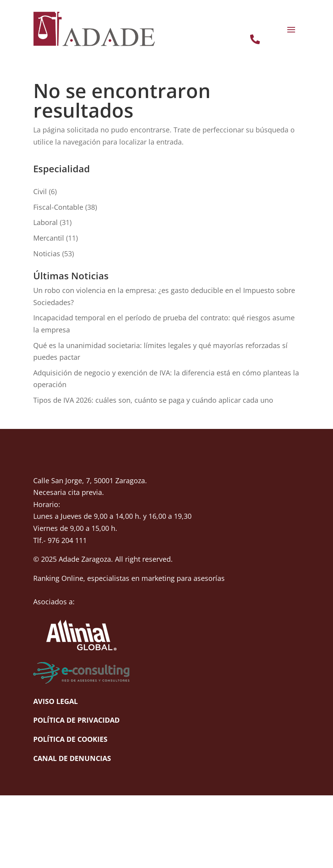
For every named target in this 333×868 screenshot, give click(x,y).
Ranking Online (58, 578)
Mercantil (49, 238)
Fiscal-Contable (58, 207)
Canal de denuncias (72, 758)
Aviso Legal (55, 701)
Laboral (46, 222)
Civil (40, 191)
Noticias (47, 254)
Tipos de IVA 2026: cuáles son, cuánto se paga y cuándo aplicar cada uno (153, 400)
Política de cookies (70, 739)
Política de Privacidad (76, 720)
